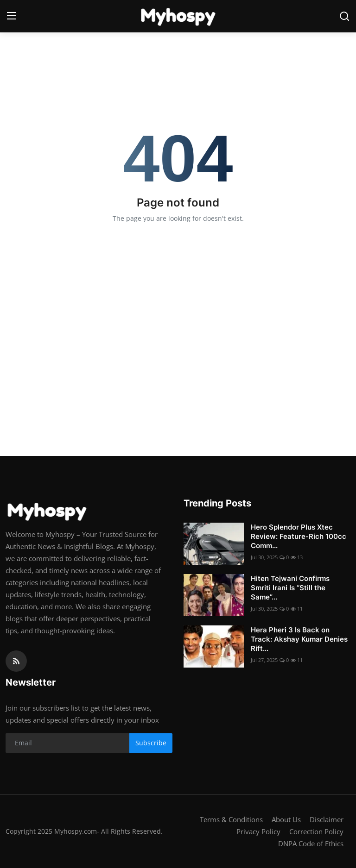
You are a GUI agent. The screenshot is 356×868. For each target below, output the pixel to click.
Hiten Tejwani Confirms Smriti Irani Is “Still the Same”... (290, 588)
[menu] (12, 16)
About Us (286, 819)
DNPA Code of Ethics (311, 843)
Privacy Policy (258, 831)
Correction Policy (316, 831)
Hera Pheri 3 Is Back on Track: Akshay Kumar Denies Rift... (299, 639)
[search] (344, 16)
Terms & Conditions (231, 819)
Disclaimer (327, 819)
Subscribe (151, 743)
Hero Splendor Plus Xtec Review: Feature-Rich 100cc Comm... (299, 536)
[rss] (16, 661)
